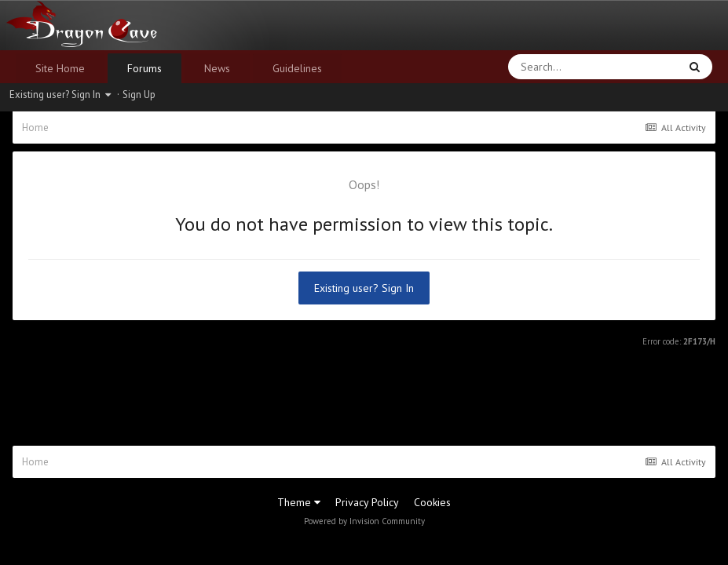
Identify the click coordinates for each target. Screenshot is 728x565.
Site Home (60, 68)
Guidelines (297, 68)
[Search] (552, 67)
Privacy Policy (367, 502)
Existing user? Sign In (60, 95)
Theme (299, 502)
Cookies (432, 502)
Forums (145, 68)
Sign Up (139, 95)
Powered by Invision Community (364, 521)
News (217, 68)
